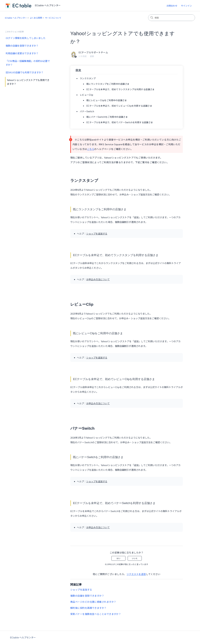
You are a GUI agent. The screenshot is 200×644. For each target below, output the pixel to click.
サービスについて (53, 18)
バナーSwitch (87, 111)
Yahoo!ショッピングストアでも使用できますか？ (28, 82)
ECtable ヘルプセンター (16, 18)
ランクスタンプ (88, 78)
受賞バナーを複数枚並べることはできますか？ (96, 614)
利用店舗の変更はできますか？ (22, 53)
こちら (91, 149)
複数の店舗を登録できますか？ (22, 46)
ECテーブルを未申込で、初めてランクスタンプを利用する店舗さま (120, 89)
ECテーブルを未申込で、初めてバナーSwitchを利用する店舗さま (120, 122)
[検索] (172, 18)
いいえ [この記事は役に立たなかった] (135, 558)
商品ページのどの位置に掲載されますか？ (93, 602)
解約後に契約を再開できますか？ (88, 608)
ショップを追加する (81, 590)
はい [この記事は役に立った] (118, 558)
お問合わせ (172, 6)
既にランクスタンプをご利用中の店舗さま (108, 84)
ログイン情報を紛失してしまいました (26, 38)
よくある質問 (36, 18)
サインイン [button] (186, 6)
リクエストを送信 (136, 574)
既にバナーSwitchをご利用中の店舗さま (107, 117)
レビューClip (87, 95)
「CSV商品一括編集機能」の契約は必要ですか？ (28, 63)
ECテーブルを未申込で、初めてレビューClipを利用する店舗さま (119, 106)
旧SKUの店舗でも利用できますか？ (25, 72)
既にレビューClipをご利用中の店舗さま (107, 100)
